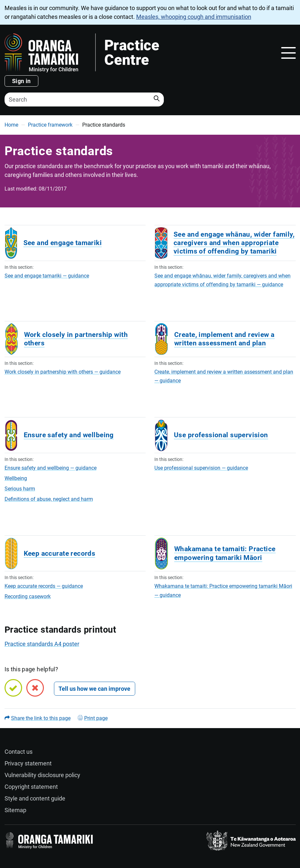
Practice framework (50, 125)
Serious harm (20, 489)
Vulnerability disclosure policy (42, 775)
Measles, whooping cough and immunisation (194, 17)
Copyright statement (31, 787)
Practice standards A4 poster (42, 644)
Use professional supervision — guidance (201, 468)
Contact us (19, 752)
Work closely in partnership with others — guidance (63, 372)
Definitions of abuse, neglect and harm (49, 499)
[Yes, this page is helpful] (13, 688)
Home (11, 125)
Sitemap (15, 810)
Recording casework (28, 596)
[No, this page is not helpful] (35, 688)
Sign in (21, 81)
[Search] (84, 99)
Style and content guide (35, 798)
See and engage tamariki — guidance (47, 276)
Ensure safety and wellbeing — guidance (51, 468)
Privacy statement (28, 763)
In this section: (19, 267)
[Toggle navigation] (288, 53)
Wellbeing (16, 478)
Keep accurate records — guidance (44, 586)
